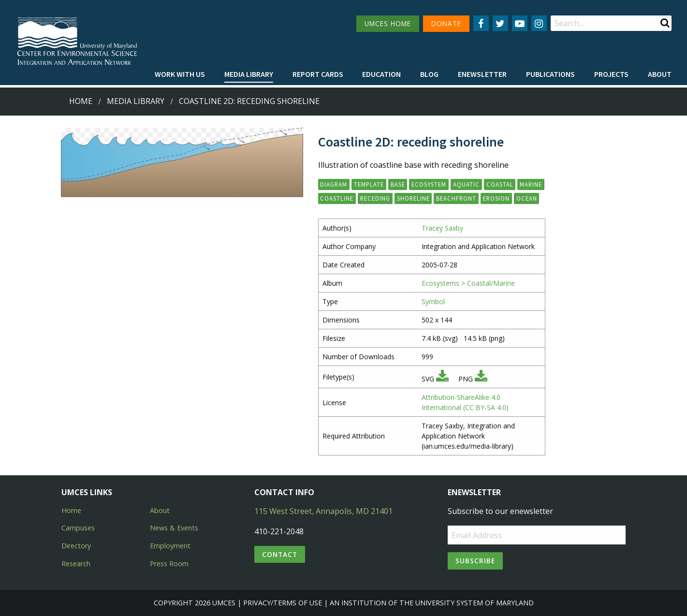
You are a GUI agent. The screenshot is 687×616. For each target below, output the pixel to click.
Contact (280, 554)
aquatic (466, 184)
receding (375, 198)
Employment (170, 546)
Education (381, 74)
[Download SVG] (442, 379)
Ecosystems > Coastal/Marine (468, 283)
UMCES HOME (388, 23)
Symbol (433, 301)
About (660, 74)
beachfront (456, 198)
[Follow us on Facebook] (481, 23)
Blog (429, 74)
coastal (500, 184)
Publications (550, 74)
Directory (76, 546)
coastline (337, 198)
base (398, 184)
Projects (611, 74)
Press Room (169, 564)
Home (81, 101)
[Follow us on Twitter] (500, 23)
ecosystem (429, 184)
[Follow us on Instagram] (539, 23)
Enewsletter (482, 74)
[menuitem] (180, 74)
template (369, 184)
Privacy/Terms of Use (283, 603)
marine (531, 184)
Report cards (318, 74)
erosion (496, 198)
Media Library (249, 74)
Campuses (78, 528)
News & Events (174, 528)
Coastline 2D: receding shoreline (249, 101)
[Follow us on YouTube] (520, 23)
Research (76, 564)
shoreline (413, 198)
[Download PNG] (481, 379)
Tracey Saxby (442, 228)
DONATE (446, 23)
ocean (527, 198)
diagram (334, 184)
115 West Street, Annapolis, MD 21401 (323, 511)
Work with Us (180, 74)
